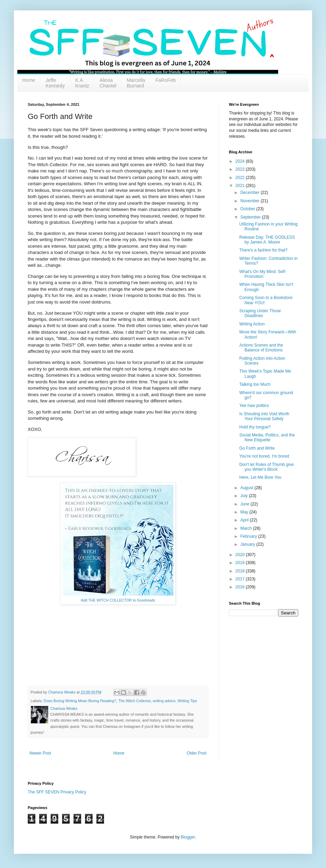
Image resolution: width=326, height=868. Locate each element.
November (251, 201)
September (251, 217)
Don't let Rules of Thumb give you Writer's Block (267, 467)
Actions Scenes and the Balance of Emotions (261, 348)
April (245, 520)
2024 (241, 161)
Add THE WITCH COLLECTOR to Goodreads (118, 600)
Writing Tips (187, 701)
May (245, 512)
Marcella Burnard (136, 83)
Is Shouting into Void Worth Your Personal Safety (264, 416)
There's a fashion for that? (263, 250)
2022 (241, 178)
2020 (241, 555)
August (247, 488)
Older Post (196, 753)
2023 (241, 169)
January (248, 544)
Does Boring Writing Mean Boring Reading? (80, 701)
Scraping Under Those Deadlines (260, 313)
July (245, 496)
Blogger (188, 837)
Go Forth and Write (257, 448)
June (245, 504)
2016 (241, 587)
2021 (241, 186)
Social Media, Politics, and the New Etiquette (267, 437)
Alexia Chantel (108, 83)
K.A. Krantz (82, 83)
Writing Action (252, 324)
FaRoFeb (165, 80)
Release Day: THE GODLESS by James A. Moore (267, 240)
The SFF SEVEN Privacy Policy (57, 792)
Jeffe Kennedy (55, 83)
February (249, 536)
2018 (241, 571)
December (251, 193)
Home (29, 80)
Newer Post (40, 753)
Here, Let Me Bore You (260, 477)
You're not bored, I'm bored (264, 456)
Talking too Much (255, 384)
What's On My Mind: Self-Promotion (263, 274)
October (248, 209)
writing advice (164, 701)
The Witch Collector (135, 701)
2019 (241, 563)
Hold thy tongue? (255, 427)
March (247, 528)
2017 (241, 579)
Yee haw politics (254, 406)
